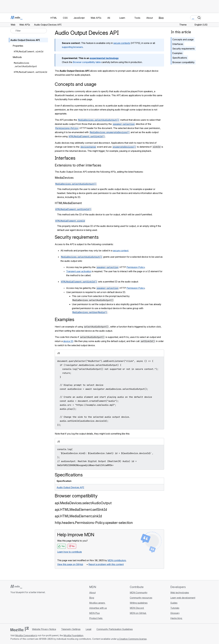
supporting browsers (72, 47)
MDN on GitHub (138, 613)
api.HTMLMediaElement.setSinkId (81, 510)
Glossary (175, 613)
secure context (121, 251)
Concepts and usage (183, 39)
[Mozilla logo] (19, 629)
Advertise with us (98, 608)
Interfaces (178, 44)
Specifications (180, 58)
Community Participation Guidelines (115, 629)
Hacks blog (176, 618)
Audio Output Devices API (70, 487)
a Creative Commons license (132, 639)
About (92, 593)
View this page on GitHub (70, 564)
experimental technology (104, 58)
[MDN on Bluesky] (17, 609)
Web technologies (180, 593)
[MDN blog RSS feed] (33, 609)
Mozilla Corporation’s (26, 635)
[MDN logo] (16, 587)
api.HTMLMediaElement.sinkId (78, 516)
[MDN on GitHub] (12, 609)
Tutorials (175, 608)
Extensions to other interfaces (78, 165)
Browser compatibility (183, 62)
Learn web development (183, 598)
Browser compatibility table (87, 62)
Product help (96, 618)
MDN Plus (94, 613)
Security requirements (184, 49)
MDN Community (139, 593)
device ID (68, 341)
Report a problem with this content (106, 564)
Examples (177, 53)
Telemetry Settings (71, 629)
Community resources (141, 598)
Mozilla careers (97, 603)
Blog (161, 18)
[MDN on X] (22, 609)
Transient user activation (79, 271)
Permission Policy (136, 267)
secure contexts (122, 43)
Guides (174, 603)
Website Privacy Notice (44, 629)
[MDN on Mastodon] (27, 609)
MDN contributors (117, 560)
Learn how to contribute (70, 552)
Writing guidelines (139, 603)
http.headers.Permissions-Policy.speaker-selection (94, 523)
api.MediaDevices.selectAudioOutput (83, 503)
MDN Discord (137, 608)
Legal (89, 629)
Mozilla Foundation (73, 635)
